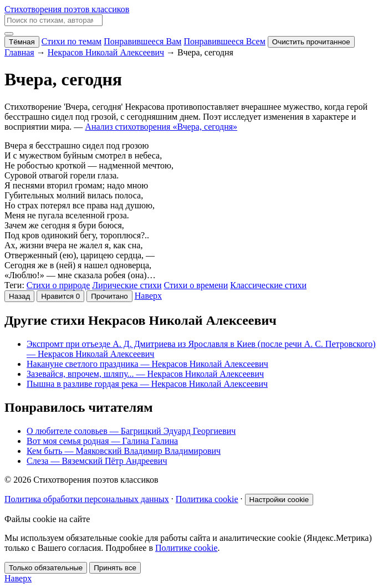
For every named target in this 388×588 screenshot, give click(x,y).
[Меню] (9, 34)
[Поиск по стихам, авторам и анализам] (53, 20)
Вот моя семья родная (102, 441)
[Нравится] (60, 296)
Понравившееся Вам (142, 41)
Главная (19, 52)
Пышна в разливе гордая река (147, 384)
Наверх (148, 296)
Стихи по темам (72, 41)
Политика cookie (207, 499)
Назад (19, 296)
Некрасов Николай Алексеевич (106, 52)
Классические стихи (268, 285)
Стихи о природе (58, 285)
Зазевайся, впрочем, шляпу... (145, 374)
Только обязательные (46, 568)
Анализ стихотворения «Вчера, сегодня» (161, 127)
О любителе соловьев (131, 431)
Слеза (97, 461)
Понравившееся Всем (224, 41)
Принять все (115, 568)
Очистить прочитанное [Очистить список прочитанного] (311, 42)
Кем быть (124, 451)
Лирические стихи (127, 285)
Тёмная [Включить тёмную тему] (22, 42)
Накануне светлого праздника (147, 364)
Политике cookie (187, 548)
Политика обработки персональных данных (87, 499)
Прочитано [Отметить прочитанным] (109, 296)
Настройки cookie (279, 500)
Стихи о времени (196, 285)
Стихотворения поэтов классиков (67, 9)
